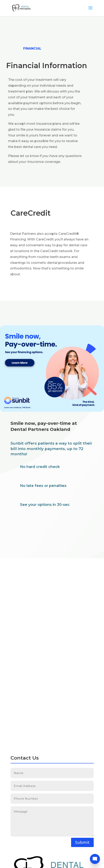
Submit (82, 842)
